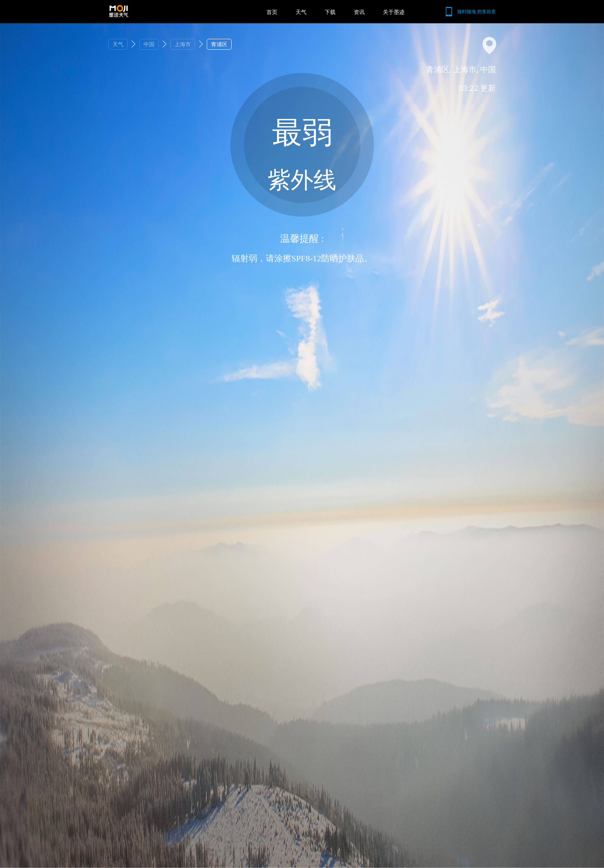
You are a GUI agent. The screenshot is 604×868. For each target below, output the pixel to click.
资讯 (359, 12)
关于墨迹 (394, 12)
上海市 (183, 44)
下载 (330, 12)
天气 (301, 12)
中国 (149, 44)
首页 (272, 12)
